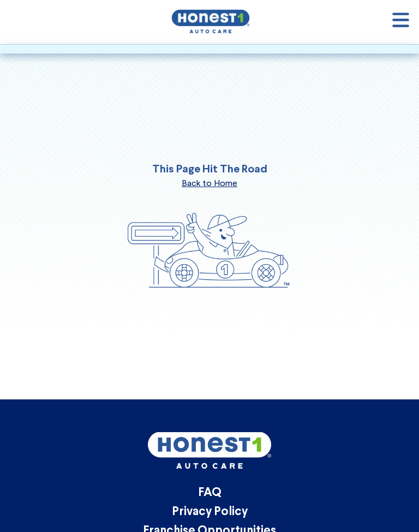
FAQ (210, 493)
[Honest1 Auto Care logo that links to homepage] (211, 21)
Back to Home (209, 183)
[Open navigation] (401, 22)
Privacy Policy (210, 512)
